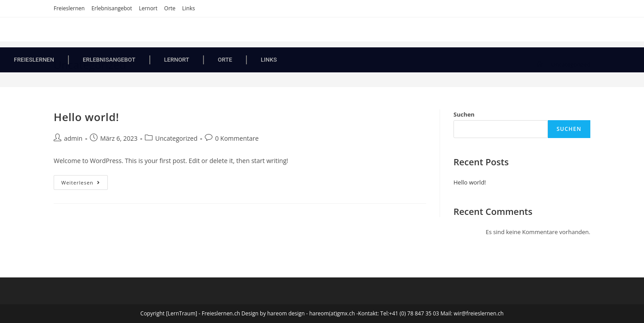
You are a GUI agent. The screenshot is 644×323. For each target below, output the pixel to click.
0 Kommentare (237, 138)
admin (73, 138)
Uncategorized (176, 138)
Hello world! (86, 117)
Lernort (148, 8)
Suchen (464, 114)
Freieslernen (69, 8)
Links (189, 8)
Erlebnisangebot (112, 8)
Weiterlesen (85, 180)
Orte (170, 8)
